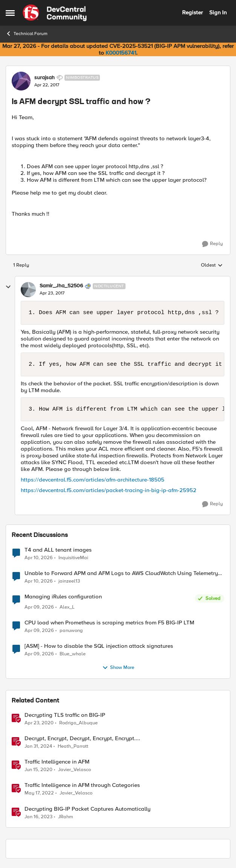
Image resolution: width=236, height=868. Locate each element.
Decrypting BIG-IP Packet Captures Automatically (87, 809)
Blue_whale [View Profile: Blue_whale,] (73, 654)
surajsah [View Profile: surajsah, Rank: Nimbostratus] (44, 78)
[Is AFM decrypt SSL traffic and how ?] (52, 293)
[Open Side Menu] (10, 13)
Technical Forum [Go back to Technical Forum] (27, 34)
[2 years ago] (38, 747)
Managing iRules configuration (63, 597)
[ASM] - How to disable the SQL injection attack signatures (99, 646)
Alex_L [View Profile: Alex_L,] (67, 607)
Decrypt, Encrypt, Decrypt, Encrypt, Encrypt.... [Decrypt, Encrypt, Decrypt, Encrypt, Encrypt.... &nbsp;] (82, 738)
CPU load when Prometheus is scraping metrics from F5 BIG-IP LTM (109, 623)
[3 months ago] (39, 558)
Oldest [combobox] (212, 265)
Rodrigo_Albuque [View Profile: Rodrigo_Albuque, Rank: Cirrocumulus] (78, 723)
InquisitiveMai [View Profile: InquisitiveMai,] (73, 557)
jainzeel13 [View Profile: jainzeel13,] (69, 581)
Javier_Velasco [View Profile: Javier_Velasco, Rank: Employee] (74, 770)
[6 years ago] (39, 723)
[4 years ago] (39, 793)
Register (192, 12)
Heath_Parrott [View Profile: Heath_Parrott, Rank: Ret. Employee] (73, 746)
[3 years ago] (38, 817)
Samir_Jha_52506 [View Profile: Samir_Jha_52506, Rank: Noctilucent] (61, 286)
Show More (118, 668)
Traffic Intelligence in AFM (57, 762)
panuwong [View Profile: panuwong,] (71, 631)
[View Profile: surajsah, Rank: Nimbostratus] (21, 81)
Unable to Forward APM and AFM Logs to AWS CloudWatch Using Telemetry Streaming (121, 573)
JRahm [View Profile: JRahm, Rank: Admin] (66, 817)
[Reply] (212, 244)
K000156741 (121, 53)
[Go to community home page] (55, 13)
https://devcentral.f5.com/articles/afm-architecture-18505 (93, 480)
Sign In (218, 12)
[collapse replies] (8, 287)
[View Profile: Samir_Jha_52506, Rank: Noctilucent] (28, 290)
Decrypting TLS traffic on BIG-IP (65, 715)
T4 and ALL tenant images (58, 550)
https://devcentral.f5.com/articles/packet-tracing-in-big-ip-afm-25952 (109, 490)
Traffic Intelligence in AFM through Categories (82, 785)
